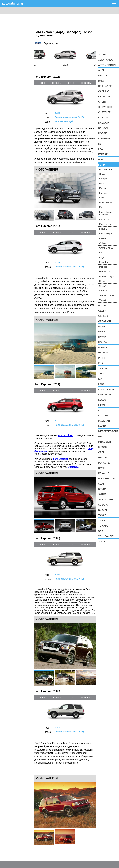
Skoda (102, 489)
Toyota (103, 526)
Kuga (102, 257)
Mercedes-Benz (108, 431)
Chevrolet (105, 107)
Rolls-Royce (107, 478)
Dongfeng (105, 138)
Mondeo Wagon (107, 276)
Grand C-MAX (106, 248)
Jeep (101, 374)
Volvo (102, 541)
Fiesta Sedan (106, 202)
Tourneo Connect (107, 295)
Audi (101, 70)
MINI (101, 437)
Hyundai (103, 353)
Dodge (103, 133)
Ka (101, 253)
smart (102, 494)
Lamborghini (106, 389)
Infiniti (103, 358)
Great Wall (106, 321)
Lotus (102, 410)
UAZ (101, 531)
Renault (104, 473)
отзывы (57, 83)
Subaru (103, 505)
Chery (102, 102)
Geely (102, 311)
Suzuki (103, 510)
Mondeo (103, 267)
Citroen (103, 117)
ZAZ (100, 547)
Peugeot (104, 458)
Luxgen (103, 416)
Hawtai (103, 337)
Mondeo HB (105, 272)
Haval (102, 332)
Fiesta (102, 198)
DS (100, 144)
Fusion (103, 238)
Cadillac (104, 91)
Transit (103, 300)
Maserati (104, 421)
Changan (104, 97)
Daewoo (104, 123)
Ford (102, 165)
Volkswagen (106, 536)
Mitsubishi (105, 442)
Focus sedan (105, 224)
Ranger (103, 281)
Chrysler (105, 112)
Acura (102, 55)
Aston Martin (107, 65)
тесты (41, 83)
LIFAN (102, 405)
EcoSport (104, 179)
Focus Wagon (106, 234)
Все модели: (106, 170)
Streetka (103, 291)
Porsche (104, 463)
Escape (103, 188)
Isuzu (102, 363)
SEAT (101, 484)
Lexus (102, 400)
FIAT (101, 159)
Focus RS (104, 219)
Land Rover (106, 395)
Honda (103, 342)
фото (71, 83)
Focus (102, 207)
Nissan (103, 447)
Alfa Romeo (106, 60)
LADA (101, 384)
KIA (100, 379)
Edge (102, 183)
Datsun (103, 128)
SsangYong (106, 499)
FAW (101, 149)
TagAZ (102, 515)
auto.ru (12, 3)
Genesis (103, 316)
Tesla (102, 520)
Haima (102, 326)
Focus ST (104, 229)
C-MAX (103, 174)
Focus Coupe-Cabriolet (106, 213)
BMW (101, 81)
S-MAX (103, 286)
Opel (101, 452)
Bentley (104, 76)
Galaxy (103, 243)
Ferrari (103, 154)
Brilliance (105, 86)
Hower (103, 347)
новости (86, 83)
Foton (102, 305)
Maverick (104, 262)
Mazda (102, 426)
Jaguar (103, 368)
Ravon (102, 468)
